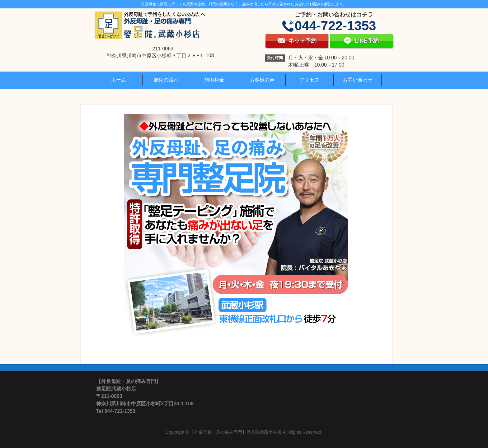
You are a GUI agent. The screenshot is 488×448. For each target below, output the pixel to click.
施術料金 (214, 80)
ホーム (119, 80)
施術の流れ (166, 80)
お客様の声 (262, 80)
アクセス (310, 80)
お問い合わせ (358, 80)
